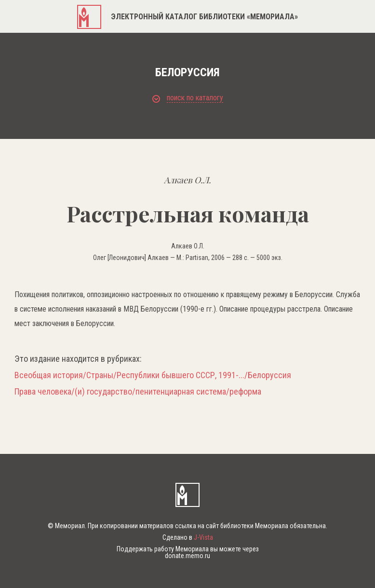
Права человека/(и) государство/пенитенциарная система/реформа (138, 392)
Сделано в (188, 537)
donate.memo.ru (187, 556)
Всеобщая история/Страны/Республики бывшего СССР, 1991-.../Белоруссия (153, 375)
